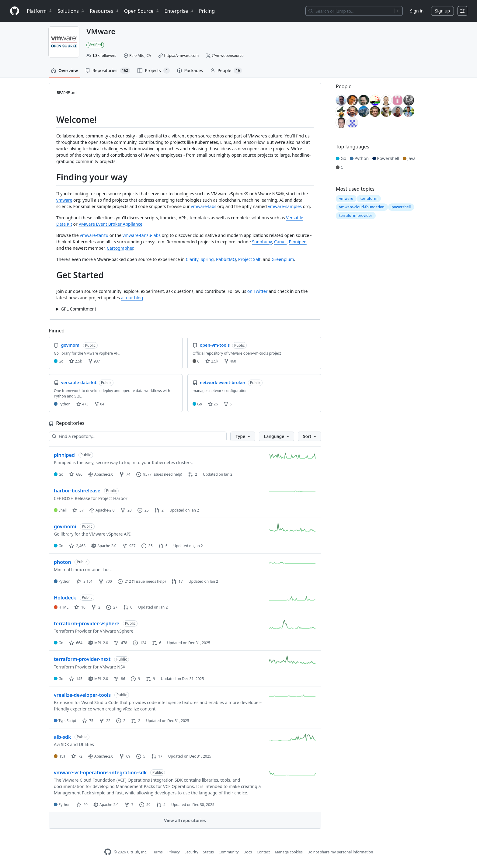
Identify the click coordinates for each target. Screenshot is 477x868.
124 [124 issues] (140, 643)
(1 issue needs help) (149, 581)
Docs (248, 852)
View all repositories (185, 820)
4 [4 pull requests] (161, 805)
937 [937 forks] (129, 546)
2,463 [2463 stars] (77, 546)
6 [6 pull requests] (157, 643)
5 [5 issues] (141, 756)
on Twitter (258, 291)
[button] (243, 436)
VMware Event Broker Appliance (111, 224)
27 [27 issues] (112, 607)
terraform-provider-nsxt (82, 659)
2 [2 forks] (96, 607)
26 (213, 404)
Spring (207, 259)
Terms (157, 852)
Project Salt (249, 259)
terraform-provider (356, 215)
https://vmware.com (182, 56)
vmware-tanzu (94, 235)
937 (94, 361)
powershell (401, 207)
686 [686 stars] (76, 474)
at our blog (132, 298)
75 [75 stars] (88, 721)
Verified (95, 45)
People (226, 71)
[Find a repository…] (138, 436)
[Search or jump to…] (354, 11)
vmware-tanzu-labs (142, 235)
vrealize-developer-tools (82, 695)
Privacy (174, 852)
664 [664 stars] (76, 643)
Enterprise (179, 11)
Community (229, 852)
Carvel (280, 242)
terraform (369, 198)
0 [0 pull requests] (128, 607)
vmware (64, 200)
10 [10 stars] (80, 607)
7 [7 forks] (129, 805)
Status (209, 852)
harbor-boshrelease (77, 491)
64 (99, 404)
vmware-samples (285, 206)
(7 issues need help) (165, 474)
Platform (40, 11)
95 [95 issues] (142, 474)
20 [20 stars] (82, 805)
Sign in (417, 11)
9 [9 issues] (135, 679)
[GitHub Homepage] (108, 852)
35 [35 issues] (147, 546)
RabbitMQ (226, 259)
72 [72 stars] (77, 756)
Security (191, 852)
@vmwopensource (228, 56)
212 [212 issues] (124, 581)
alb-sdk (62, 737)
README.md (67, 93)
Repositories (108, 71)
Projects (153, 71)
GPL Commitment (79, 309)
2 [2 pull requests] (193, 474)
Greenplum (283, 259)
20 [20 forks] (126, 510)
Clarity (192, 259)
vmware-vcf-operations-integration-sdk (100, 773)
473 (82, 404)
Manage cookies (289, 852)
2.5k (75, 361)
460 (230, 361)
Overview (64, 70)
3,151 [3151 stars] (85, 581)
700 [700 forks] (105, 581)
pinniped (64, 455)
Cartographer (120, 248)
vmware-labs (204, 206)
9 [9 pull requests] (151, 679)
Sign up (442, 11)
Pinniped (298, 242)
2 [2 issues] (121, 721)
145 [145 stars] (76, 679)
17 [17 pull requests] (177, 581)
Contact (263, 852)
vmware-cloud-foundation (362, 207)
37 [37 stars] (78, 510)
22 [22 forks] (105, 721)
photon (63, 562)
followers (104, 56)
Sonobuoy (262, 242)
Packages (190, 70)
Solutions (71, 11)
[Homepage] (15, 11)
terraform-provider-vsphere (87, 623)
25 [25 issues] (143, 510)
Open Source (142, 11)
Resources (104, 11)
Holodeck (65, 598)
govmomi (65, 526)
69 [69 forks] (125, 756)
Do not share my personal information (340, 852)
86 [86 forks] (119, 679)
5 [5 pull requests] (163, 546)
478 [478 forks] (120, 643)
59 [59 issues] (145, 805)
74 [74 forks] (125, 474)
